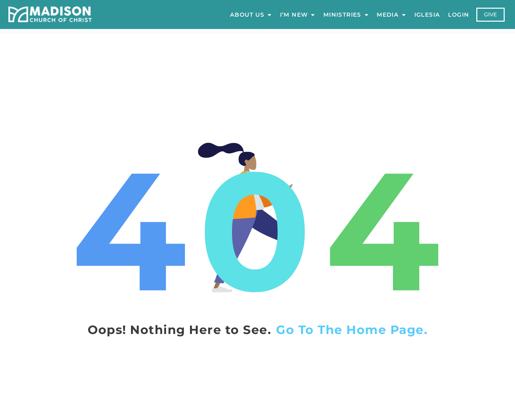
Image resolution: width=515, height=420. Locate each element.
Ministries (346, 15)
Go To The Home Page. (352, 330)
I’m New (297, 15)
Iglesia (427, 15)
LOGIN (458, 15)
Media (391, 15)
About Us (251, 15)
